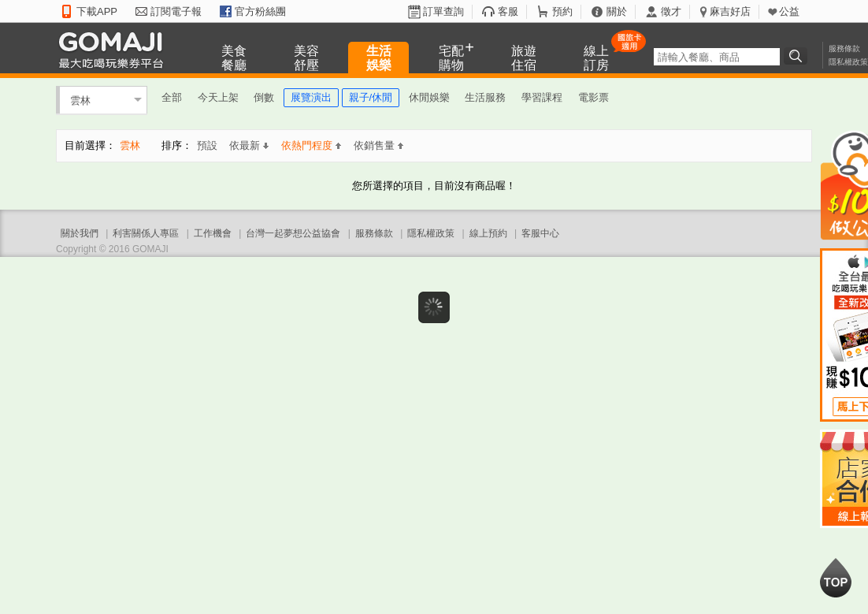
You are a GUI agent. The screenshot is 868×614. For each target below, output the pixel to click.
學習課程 (542, 97)
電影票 (594, 97)
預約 (562, 11)
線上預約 (488, 233)
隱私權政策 (848, 62)
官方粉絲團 (260, 11)
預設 (207, 145)
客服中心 (540, 233)
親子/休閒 (371, 97)
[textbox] (717, 57)
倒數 (264, 97)
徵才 (671, 11)
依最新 (249, 145)
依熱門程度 (311, 145)
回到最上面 (836, 578)
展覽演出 (311, 97)
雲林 (80, 100)
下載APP (97, 11)
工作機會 (213, 233)
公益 (789, 11)
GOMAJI (115, 49)
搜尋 (798, 56)
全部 (172, 97)
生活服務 (485, 97)
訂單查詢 (443, 11)
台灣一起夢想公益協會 (293, 233)
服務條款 (844, 48)
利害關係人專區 (146, 233)
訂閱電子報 (176, 11)
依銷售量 (378, 145)
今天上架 (218, 97)
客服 (508, 11)
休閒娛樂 (429, 97)
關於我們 (80, 233)
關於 (617, 11)
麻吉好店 (730, 11)
